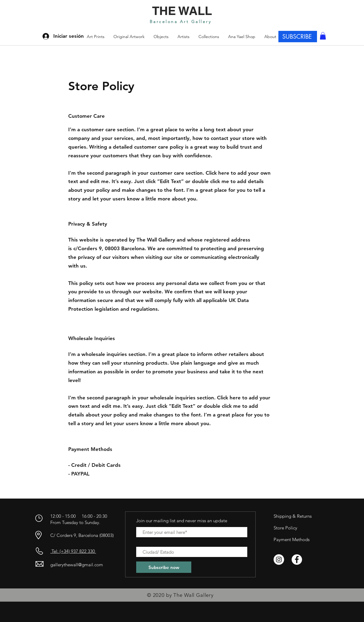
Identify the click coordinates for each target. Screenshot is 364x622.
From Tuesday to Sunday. (75, 522)
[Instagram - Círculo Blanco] (279, 560)
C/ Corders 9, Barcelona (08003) (82, 535)
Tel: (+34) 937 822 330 (73, 551)
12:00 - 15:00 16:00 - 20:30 (79, 516)
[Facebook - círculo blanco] (297, 560)
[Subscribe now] (164, 567)
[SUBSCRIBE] (298, 37)
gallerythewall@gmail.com (77, 565)
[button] (209, 37)
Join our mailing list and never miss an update (182, 521)
